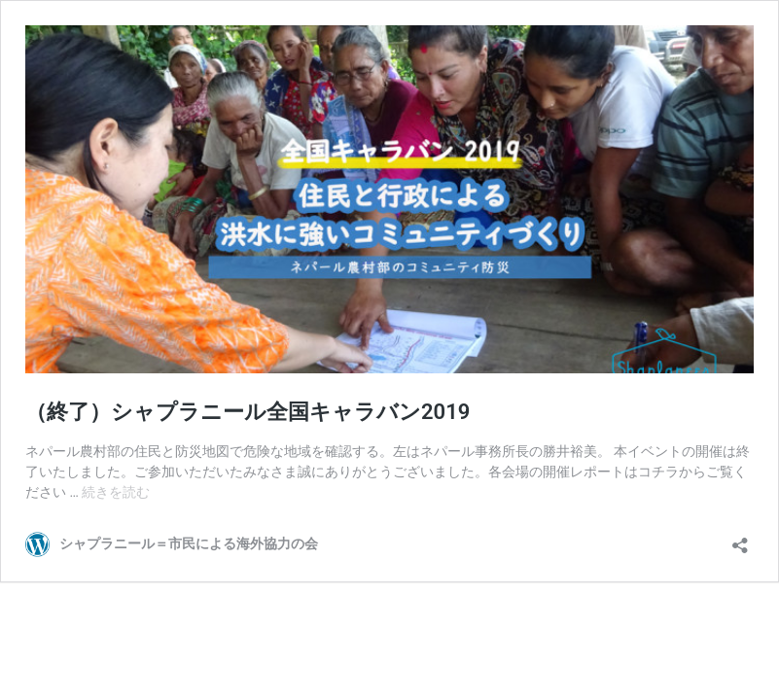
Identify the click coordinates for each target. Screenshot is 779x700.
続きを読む (116, 492)
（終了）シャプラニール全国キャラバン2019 (248, 412)
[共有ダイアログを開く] (740, 539)
